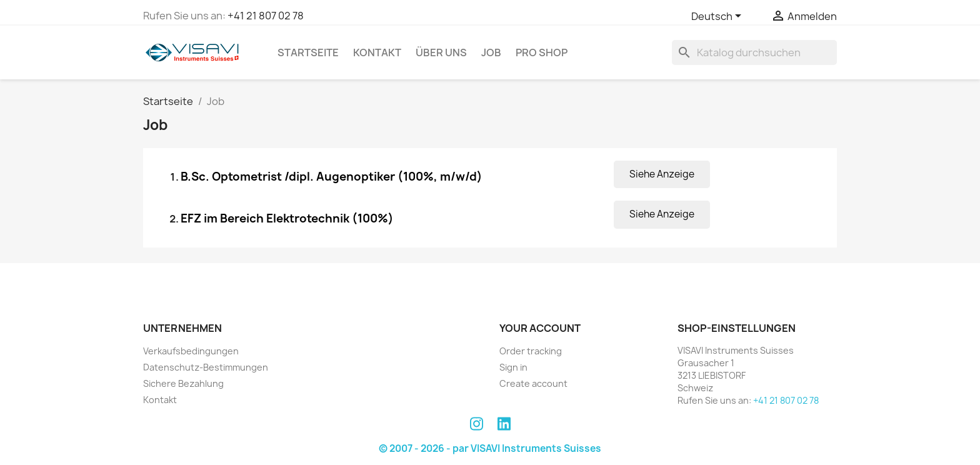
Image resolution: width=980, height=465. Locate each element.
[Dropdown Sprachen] (718, 17)
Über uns (441, 52)
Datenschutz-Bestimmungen (206, 367)
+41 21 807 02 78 (266, 16)
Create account (533, 383)
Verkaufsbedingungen (191, 351)
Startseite (308, 52)
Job (491, 52)
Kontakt (377, 52)
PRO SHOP (542, 52)
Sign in (513, 367)
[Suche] (754, 52)
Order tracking (531, 351)
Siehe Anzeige (662, 174)
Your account (540, 328)
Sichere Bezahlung (183, 383)
